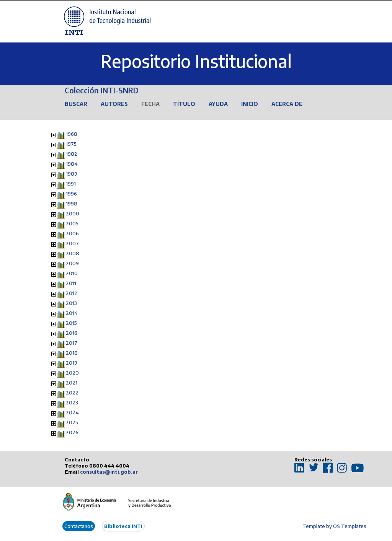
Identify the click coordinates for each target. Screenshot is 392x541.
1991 (71, 184)
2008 (73, 253)
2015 (71, 323)
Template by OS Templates (334, 526)
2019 (72, 363)
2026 (72, 432)
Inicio (250, 104)
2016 (72, 333)
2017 (72, 343)
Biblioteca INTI (123, 526)
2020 (72, 373)
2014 (72, 313)
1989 (72, 174)
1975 (71, 144)
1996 (71, 194)
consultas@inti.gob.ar (109, 472)
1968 (72, 134)
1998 (72, 204)
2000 (73, 213)
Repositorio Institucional (196, 61)
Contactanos (79, 526)
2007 (72, 243)
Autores (114, 104)
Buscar (76, 104)
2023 (72, 402)
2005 (72, 223)
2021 (72, 383)
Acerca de (287, 104)
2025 (72, 422)
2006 (72, 233)
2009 (72, 263)
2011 (71, 283)
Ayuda (218, 104)
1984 (72, 164)
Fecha (150, 104)
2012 (72, 293)
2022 (72, 393)
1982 (72, 154)
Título (184, 104)
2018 (72, 353)
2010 (72, 273)
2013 (71, 303)
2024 (72, 412)
